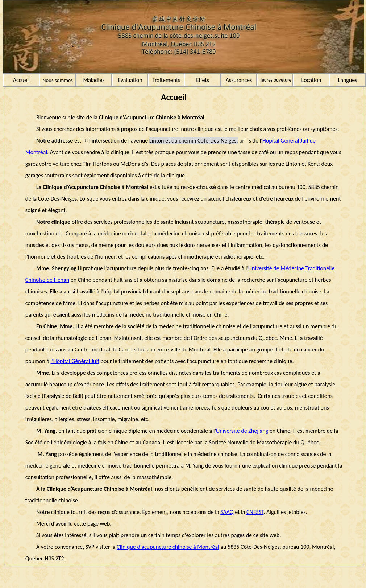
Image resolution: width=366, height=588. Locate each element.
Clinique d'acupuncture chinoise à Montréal (168, 547)
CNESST (255, 512)
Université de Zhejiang (242, 431)
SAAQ (227, 512)
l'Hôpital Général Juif (75, 361)
